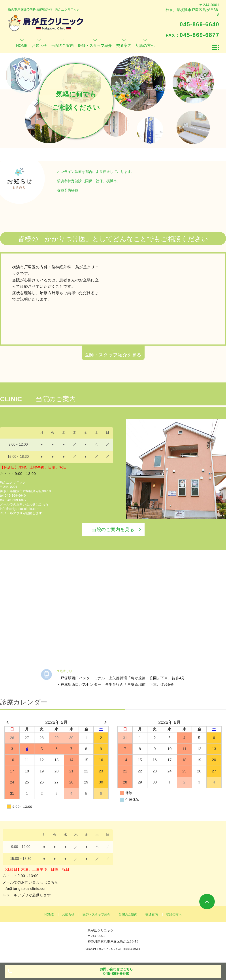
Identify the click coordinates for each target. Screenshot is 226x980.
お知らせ (68, 914)
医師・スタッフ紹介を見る (113, 355)
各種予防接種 (68, 190)
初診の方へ (174, 914)
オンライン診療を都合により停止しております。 (96, 172)
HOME (49, 914)
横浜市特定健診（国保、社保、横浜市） (89, 181)
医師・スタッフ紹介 (96, 914)
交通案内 (152, 914)
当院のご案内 (128, 914)
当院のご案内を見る (113, 529)
